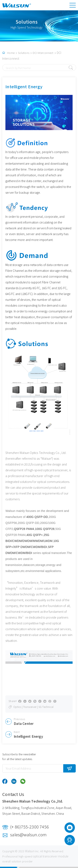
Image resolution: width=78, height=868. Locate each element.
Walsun (30, 851)
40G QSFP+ (35, 535)
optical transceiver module (51, 856)
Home (11, 53)
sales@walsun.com (28, 835)
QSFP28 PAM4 (24, 529)
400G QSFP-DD (37, 517)
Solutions (24, 53)
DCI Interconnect (43, 53)
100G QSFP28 (45, 529)
